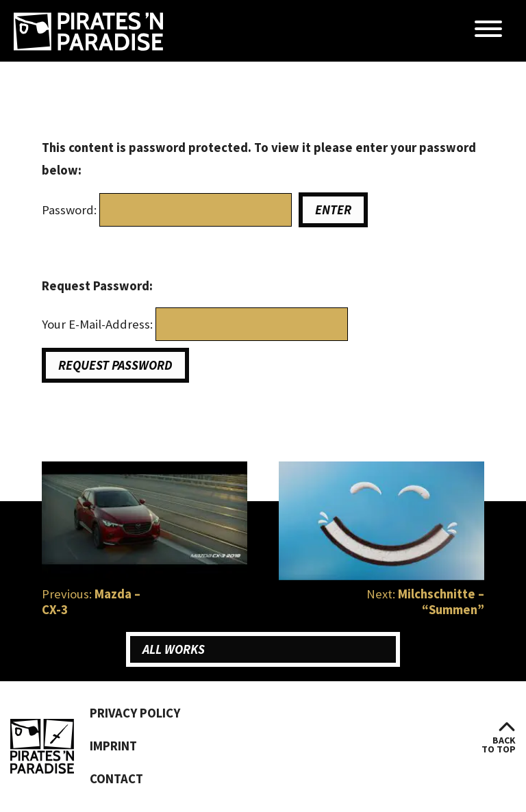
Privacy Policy (135, 713)
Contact (116, 779)
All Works (174, 649)
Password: (71, 210)
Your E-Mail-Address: (99, 324)
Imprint (113, 746)
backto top (499, 745)
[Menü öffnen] (488, 30)
